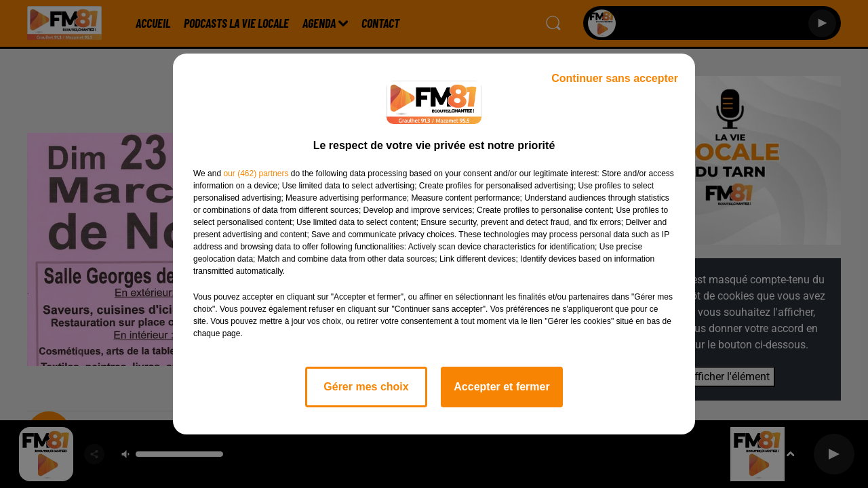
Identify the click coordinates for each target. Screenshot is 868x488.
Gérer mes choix (366, 387)
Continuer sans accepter (615, 78)
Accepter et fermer (501, 387)
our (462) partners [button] (256, 174)
